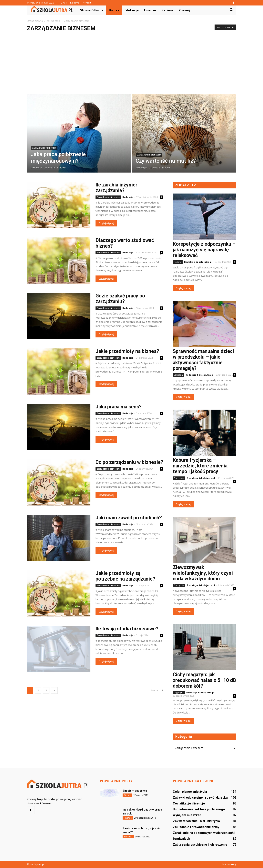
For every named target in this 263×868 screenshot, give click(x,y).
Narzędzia (179, 478)
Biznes (114, 10)
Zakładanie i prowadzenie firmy (196, 827)
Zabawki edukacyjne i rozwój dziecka (200, 798)
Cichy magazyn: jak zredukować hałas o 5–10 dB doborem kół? (204, 680)
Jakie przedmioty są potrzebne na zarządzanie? (125, 576)
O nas (64, 3)
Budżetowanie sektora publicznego (199, 809)
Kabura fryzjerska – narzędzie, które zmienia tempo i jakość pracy (200, 466)
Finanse (150, 10)
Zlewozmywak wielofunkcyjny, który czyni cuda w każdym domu (203, 573)
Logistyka (179, 693)
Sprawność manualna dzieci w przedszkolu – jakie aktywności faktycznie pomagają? (203, 360)
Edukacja (132, 10)
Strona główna (92, 10)
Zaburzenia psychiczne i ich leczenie (200, 845)
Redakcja (36, 168)
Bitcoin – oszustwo (135, 791)
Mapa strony (229, 864)
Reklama (75, 3)
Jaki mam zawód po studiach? (129, 518)
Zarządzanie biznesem (44, 148)
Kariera (167, 10)
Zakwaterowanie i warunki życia (196, 821)
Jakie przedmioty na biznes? (127, 351)
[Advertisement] (132, 65)
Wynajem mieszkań (187, 815)
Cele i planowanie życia (190, 792)
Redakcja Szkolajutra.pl (198, 262)
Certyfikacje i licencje (189, 803)
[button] (232, 10)
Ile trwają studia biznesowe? (127, 629)
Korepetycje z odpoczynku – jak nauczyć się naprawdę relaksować (204, 250)
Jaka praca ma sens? (119, 407)
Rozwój (184, 10)
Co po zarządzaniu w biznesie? (129, 462)
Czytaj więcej (106, 223)
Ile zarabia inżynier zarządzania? (116, 188)
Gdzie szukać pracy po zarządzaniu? (120, 299)
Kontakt (87, 3)
